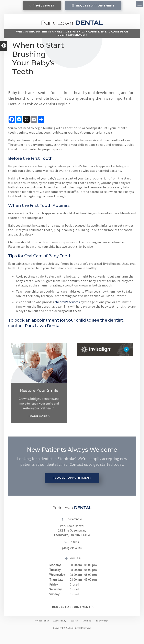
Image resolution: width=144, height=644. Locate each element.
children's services (67, 302)
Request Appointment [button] (95, 6)
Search (74, 621)
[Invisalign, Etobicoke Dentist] (105, 349)
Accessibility (60, 621)
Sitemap (87, 621)
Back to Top (102, 621)
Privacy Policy (42, 621)
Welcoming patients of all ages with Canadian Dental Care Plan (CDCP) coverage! (72, 33)
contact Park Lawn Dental (34, 326)
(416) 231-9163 (43, 6)
